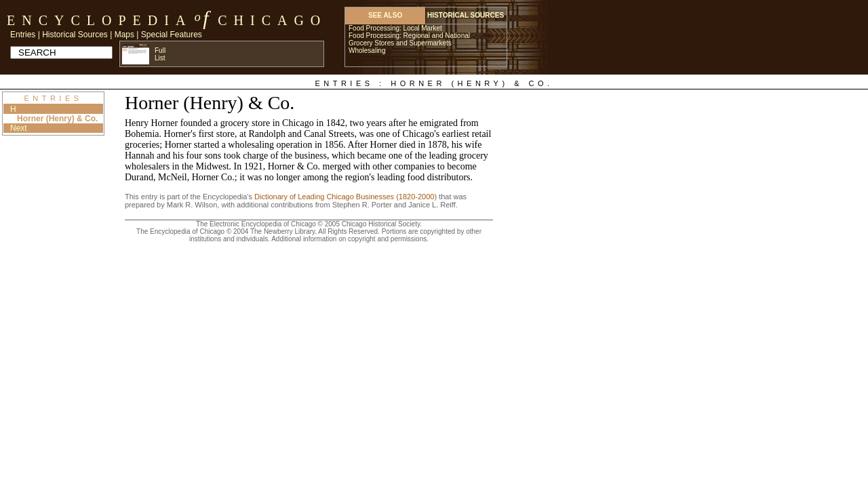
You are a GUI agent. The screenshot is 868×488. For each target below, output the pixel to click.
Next (19, 128)
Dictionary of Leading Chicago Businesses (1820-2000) (346, 197)
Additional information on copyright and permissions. (350, 239)
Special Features (172, 35)
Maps (124, 35)
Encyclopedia (99, 20)
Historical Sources (75, 35)
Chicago (272, 20)
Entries (23, 35)
